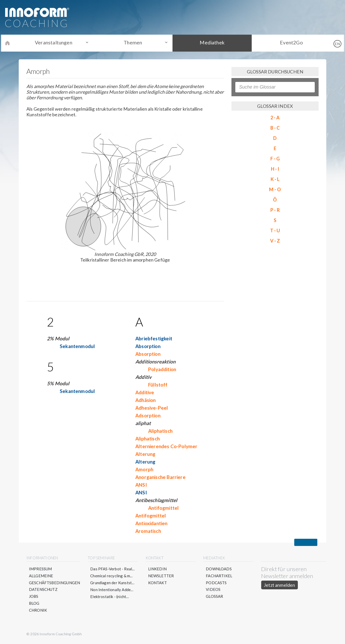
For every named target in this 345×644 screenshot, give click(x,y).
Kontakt (158, 583)
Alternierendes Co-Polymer (166, 446)
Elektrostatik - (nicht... (110, 597)
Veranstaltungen (57, 43)
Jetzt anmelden (280, 585)
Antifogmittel (163, 508)
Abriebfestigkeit (154, 338)
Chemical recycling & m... (112, 576)
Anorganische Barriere (160, 477)
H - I (275, 169)
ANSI (141, 485)
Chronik (38, 610)
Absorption (148, 346)
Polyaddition (162, 369)
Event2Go (288, 43)
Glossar (214, 597)
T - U (275, 230)
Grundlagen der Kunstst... (113, 583)
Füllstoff (158, 385)
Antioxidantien (151, 523)
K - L (275, 179)
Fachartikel (219, 576)
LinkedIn (157, 569)
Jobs (34, 597)
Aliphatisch (160, 431)
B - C (275, 128)
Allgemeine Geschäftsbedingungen (55, 579)
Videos (213, 590)
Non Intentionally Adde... (112, 590)
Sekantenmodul (77, 346)
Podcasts (216, 583)
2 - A (275, 118)
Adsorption (148, 415)
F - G (275, 159)
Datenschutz (43, 590)
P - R (275, 210)
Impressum (40, 569)
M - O (275, 189)
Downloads (219, 569)
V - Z (275, 241)
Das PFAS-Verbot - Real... (113, 569)
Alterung (145, 454)
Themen (134, 43)
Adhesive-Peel (152, 408)
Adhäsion (145, 400)
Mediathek (211, 43)
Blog (34, 603)
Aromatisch (148, 531)
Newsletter (161, 576)
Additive (145, 392)
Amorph (144, 469)
